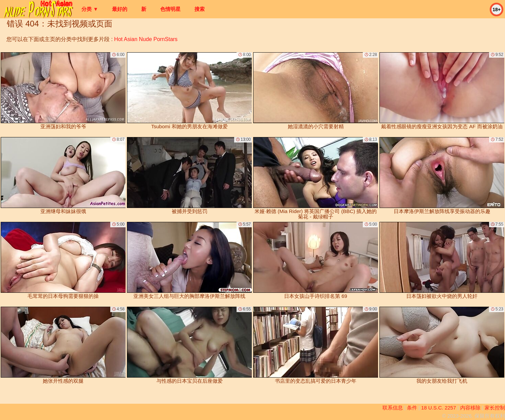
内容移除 (470, 408)
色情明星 (170, 9)
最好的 (120, 9)
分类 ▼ (90, 9)
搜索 (200, 9)
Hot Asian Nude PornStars (146, 39)
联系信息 (393, 408)
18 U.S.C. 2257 (439, 408)
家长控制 (495, 408)
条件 (412, 408)
